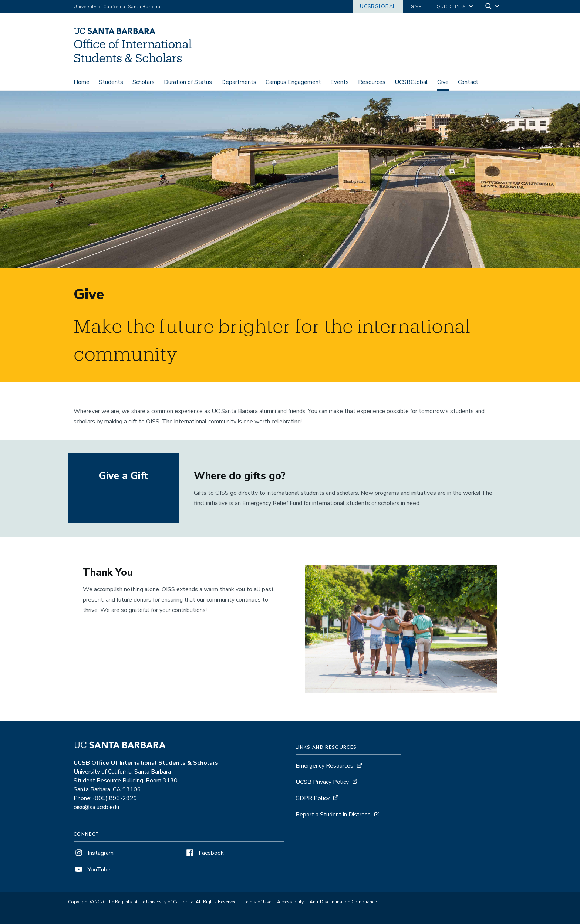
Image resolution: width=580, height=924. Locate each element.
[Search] (493, 7)
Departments (239, 82)
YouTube (92, 870)
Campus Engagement (293, 82)
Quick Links (451, 7)
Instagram (94, 853)
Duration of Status (188, 82)
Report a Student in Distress (333, 815)
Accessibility (290, 902)
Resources (372, 82)
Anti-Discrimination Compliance (343, 902)
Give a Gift (124, 476)
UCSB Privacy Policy (322, 782)
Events (340, 82)
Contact (468, 82)
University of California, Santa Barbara (117, 7)
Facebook (204, 853)
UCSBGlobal (378, 6)
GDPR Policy (313, 799)
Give (416, 7)
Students (111, 82)
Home (82, 82)
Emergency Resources (324, 766)
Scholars (144, 82)
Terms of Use (257, 902)
